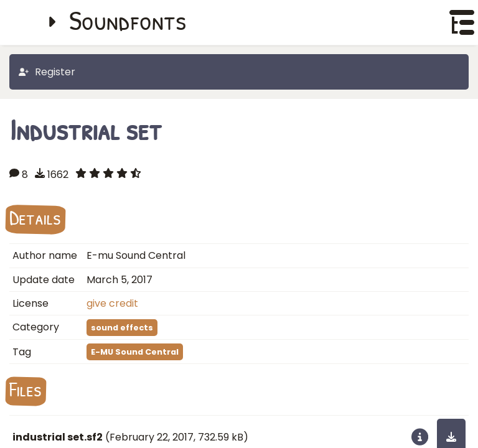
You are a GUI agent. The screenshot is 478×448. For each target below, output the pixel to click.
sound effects (122, 328)
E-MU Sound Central (135, 352)
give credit (112, 303)
